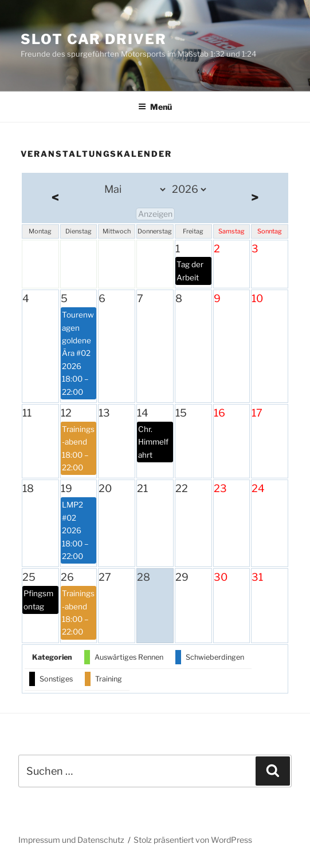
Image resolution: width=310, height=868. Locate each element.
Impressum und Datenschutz (71, 840)
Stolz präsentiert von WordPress (193, 840)
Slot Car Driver (94, 39)
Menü (155, 107)
